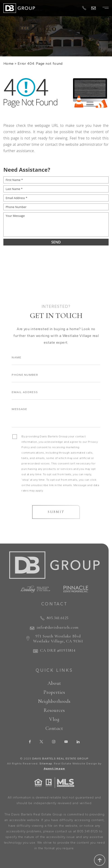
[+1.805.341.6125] (84, 8)
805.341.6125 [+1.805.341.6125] (58, 618)
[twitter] (41, 742)
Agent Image (54, 768)
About (54, 683)
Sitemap (46, 763)
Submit (56, 519)
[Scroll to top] (100, 860)
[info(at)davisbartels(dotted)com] (94, 8)
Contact (54, 728)
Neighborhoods (54, 701)
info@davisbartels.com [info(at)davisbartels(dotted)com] (58, 627)
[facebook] (30, 742)
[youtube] (66, 742)
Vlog (54, 719)
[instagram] (54, 742)
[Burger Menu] (106, 8)
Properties (54, 692)
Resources (54, 710)
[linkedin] (78, 742)
